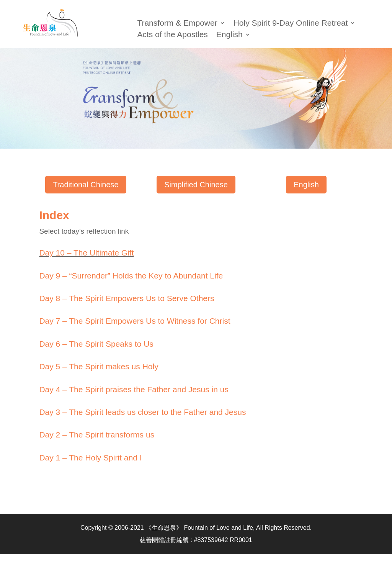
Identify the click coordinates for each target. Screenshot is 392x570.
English (306, 185)
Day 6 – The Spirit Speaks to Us (96, 344)
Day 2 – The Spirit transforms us (97, 435)
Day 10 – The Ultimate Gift (86, 253)
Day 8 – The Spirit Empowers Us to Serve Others (127, 298)
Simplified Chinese (196, 185)
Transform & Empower (177, 24)
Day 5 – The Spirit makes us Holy (99, 366)
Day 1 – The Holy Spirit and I (90, 458)
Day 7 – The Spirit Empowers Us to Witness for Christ (135, 321)
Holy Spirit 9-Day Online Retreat (291, 24)
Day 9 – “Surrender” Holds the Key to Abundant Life (131, 276)
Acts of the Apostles (172, 35)
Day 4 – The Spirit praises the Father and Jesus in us (134, 389)
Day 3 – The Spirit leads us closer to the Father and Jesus (142, 412)
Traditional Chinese (86, 185)
